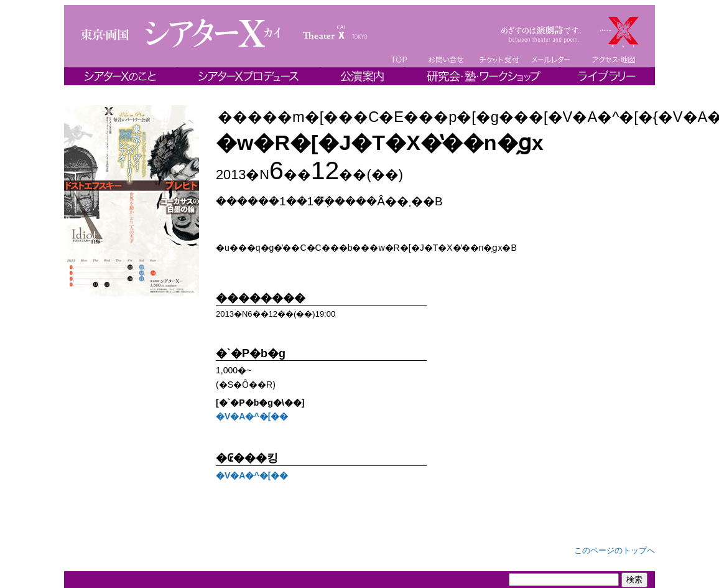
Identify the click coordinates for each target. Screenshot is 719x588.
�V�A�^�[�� (252, 416)
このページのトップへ (615, 550)
